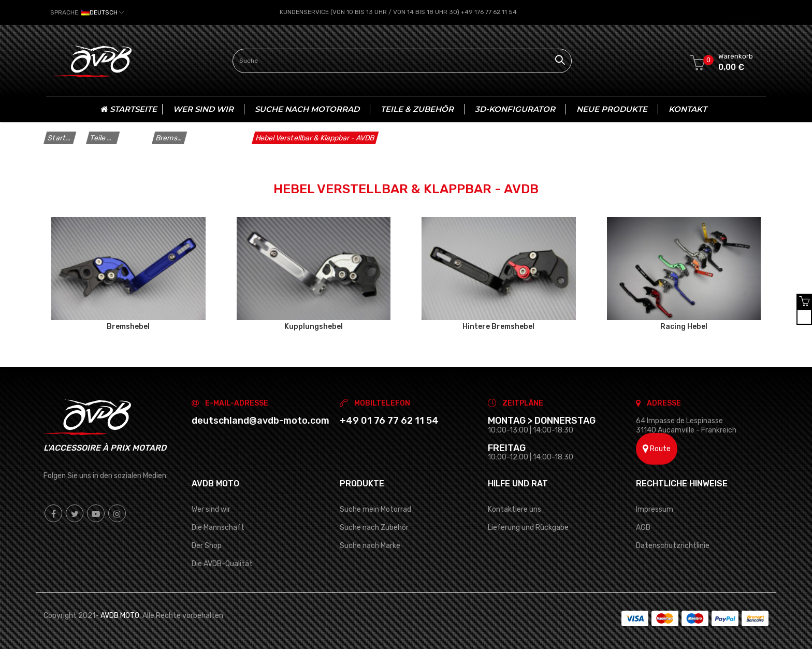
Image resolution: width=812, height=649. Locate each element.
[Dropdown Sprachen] (87, 12)
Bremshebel (128, 326)
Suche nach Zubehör (374, 528)
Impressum (655, 509)
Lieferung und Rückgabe (528, 528)
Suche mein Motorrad (375, 509)
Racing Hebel (684, 326)
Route (657, 449)
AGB (643, 528)
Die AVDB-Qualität (222, 564)
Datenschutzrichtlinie (673, 546)
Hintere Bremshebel (498, 326)
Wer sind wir (211, 509)
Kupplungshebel (314, 326)
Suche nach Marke (370, 546)
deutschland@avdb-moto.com (260, 421)
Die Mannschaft (218, 528)
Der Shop (207, 546)
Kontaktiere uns (514, 509)
